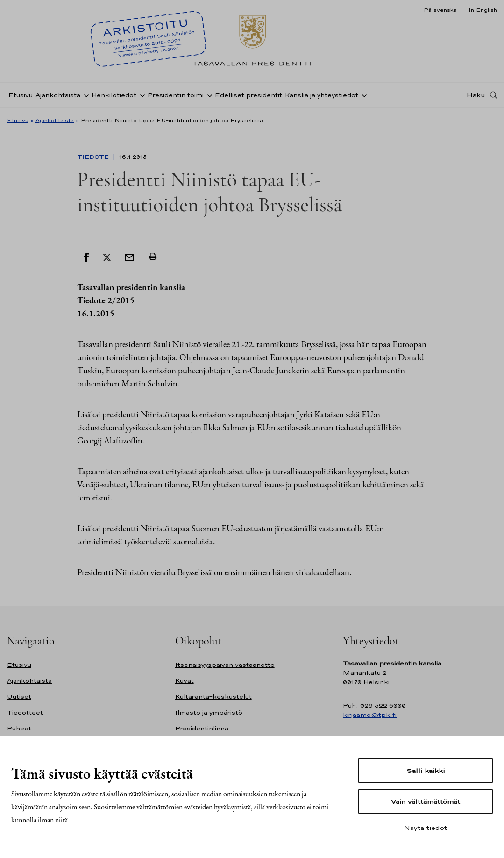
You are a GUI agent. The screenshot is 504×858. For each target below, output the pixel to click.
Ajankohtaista (58, 95)
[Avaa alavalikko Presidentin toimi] (208, 95)
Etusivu (21, 95)
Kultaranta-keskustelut (213, 697)
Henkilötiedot (114, 95)
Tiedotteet (25, 712)
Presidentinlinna (202, 728)
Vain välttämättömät (426, 801)
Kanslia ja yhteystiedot (322, 95)
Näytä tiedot (426, 828)
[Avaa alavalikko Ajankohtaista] (85, 95)
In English (483, 10)
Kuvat (185, 681)
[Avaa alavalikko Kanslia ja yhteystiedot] (362, 95)
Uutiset (19, 697)
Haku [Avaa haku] (476, 95)
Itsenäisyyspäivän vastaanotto (225, 665)
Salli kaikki (426, 771)
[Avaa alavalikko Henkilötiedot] (141, 95)
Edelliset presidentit (248, 95)
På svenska (440, 10)
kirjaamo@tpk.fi (370, 715)
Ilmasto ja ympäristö (209, 712)
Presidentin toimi (176, 95)
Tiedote (94, 157)
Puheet (19, 728)
